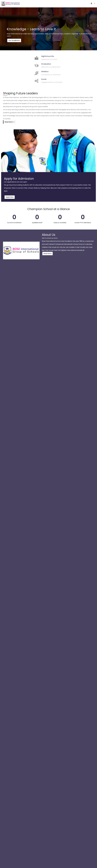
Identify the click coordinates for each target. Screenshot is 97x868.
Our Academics (14, 40)
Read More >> (10, 122)
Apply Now (10, 197)
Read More (48, 253)
